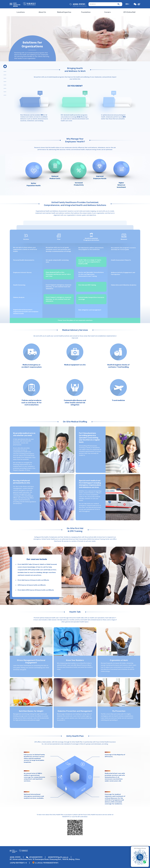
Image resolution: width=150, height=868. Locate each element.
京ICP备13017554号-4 (18, 863)
